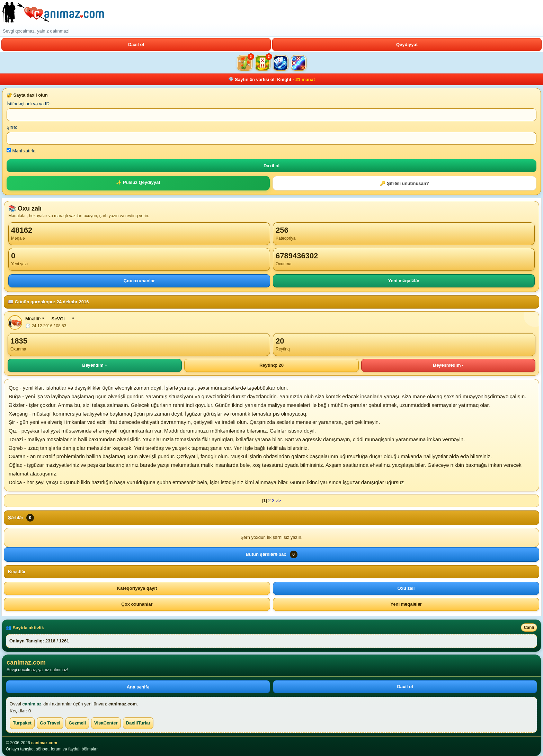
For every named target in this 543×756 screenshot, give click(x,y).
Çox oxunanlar (139, 281)
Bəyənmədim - (448, 365)
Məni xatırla (21, 151)
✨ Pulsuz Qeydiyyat (138, 182)
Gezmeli (77, 723)
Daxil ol (136, 45)
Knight (284, 79)
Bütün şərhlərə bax (271, 554)
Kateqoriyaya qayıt (137, 588)
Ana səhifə (138, 687)
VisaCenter (106, 723)
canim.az (32, 704)
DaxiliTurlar (138, 723)
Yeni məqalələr (404, 281)
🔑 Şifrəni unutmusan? (404, 183)
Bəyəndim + (95, 365)
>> (278, 501)
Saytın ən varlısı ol (255, 79)
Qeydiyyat (407, 45)
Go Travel (50, 723)
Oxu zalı (406, 588)
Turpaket (22, 723)
